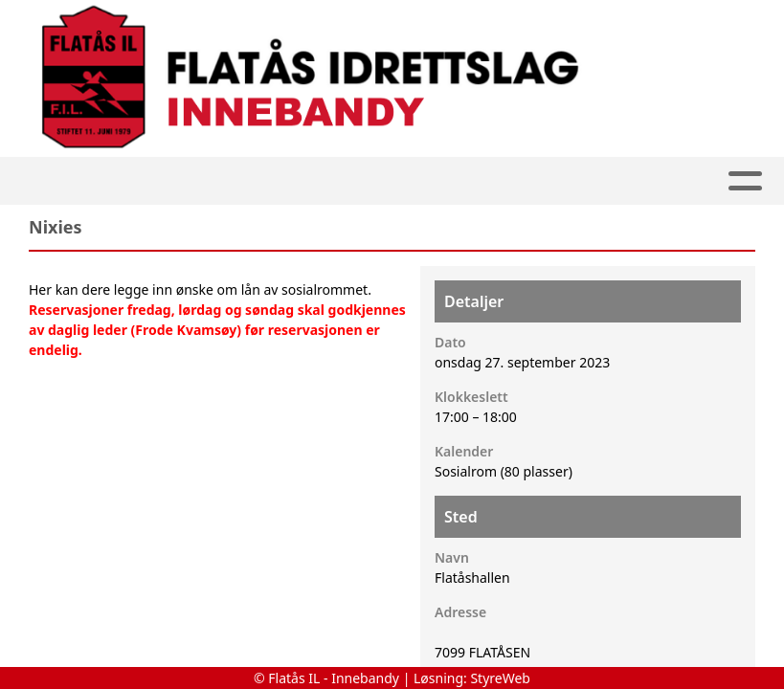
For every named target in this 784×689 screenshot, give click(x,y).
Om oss (519, 181)
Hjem (125, 181)
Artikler (208, 181)
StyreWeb (500, 678)
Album (297, 181)
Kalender (401, 181)
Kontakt (633, 181)
